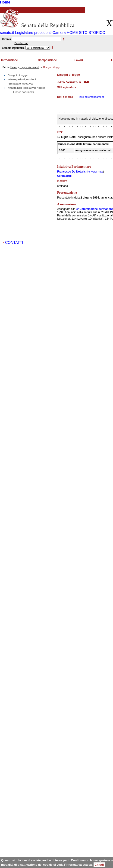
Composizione (47, 60)
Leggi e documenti (29, 67)
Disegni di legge (18, 75)
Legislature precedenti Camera (40, 33)
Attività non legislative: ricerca (26, 88)
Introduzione (9, 60)
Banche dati (21, 43)
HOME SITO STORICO (86, 33)
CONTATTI (14, 243)
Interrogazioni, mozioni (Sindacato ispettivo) (22, 82)
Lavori (79, 60)
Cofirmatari (65, 176)
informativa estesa (79, 865)
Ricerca (6, 39)
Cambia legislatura (13, 48)
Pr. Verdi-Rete (95, 172)
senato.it (7, 33)
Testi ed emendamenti (91, 97)
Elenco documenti (24, 92)
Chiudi (99, 865)
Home (5, 2)
